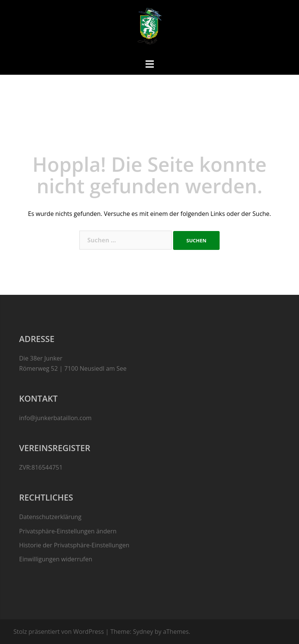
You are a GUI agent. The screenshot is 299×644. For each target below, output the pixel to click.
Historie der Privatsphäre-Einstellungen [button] (74, 545)
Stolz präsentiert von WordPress (59, 632)
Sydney (143, 632)
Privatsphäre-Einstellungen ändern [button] (68, 531)
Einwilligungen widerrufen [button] (56, 559)
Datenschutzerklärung (50, 517)
